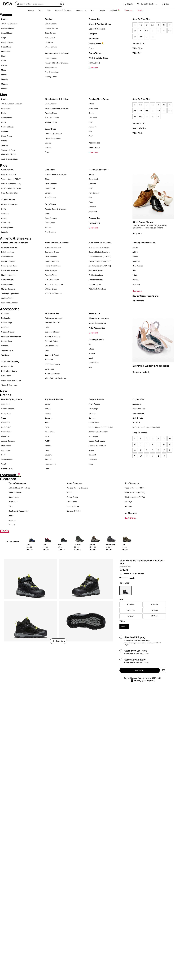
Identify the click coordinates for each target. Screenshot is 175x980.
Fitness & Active (52, 341)
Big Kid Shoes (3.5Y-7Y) (11, 188)
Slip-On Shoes (51, 197)
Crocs (91, 122)
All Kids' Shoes (8, 200)
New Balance (94, 193)
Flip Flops (49, 42)
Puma (91, 202)
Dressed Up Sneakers (53, 134)
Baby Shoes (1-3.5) (9, 174)
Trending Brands (96, 340)
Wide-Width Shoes (9, 154)
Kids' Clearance (132, 483)
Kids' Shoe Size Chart (10, 193)
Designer (93, 34)
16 (158, 116)
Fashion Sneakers (8, 261)
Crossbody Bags (8, 332)
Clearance (93, 68)
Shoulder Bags (7, 350)
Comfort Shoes (7, 42)
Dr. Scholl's (6, 427)
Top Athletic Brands (54, 399)
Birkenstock (94, 108)
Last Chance (131, 518)
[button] (163, 670)
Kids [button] (49, 10)
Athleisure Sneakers (9, 247)
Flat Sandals (50, 38)
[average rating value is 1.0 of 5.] (126, 578)
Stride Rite (93, 211)
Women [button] (31, 10)
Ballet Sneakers (8, 252)
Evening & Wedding (53, 336)
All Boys (129, 502)
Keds (47, 423)
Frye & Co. (5, 436)
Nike (91, 131)
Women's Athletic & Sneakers (14, 243)
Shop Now (137, 233)
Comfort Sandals (52, 28)
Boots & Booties (8, 28)
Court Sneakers (51, 58)
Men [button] (40, 10)
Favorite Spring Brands (12, 399)
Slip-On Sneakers (52, 72)
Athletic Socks (7, 366)
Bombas (92, 353)
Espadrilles (6, 51)
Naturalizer (6, 450)
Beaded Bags (7, 323)
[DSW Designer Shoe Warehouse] (8, 4)
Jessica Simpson (8, 441)
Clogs (3, 38)
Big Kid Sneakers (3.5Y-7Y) (100, 266)
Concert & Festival (97, 29)
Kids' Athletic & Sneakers (100, 243)
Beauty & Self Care (53, 323)
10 (164, 31)
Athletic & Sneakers (9, 24)
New (92, 10)
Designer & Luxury (52, 332)
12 (147, 36)
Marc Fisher (6, 446)
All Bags (5, 313)
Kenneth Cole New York (98, 432)
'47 (90, 344)
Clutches (5, 327)
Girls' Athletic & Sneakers (99, 247)
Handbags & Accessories (18, 511)
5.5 (152, 25)
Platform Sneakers (9, 275)
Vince (91, 464)
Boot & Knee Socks (9, 371)
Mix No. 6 (136, 423)
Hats (47, 350)
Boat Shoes (6, 108)
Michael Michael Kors (97, 446)
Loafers (4, 65)
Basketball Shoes (52, 252)
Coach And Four (139, 409)
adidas (91, 104)
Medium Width (139, 128)
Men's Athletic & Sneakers (57, 243)
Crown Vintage (138, 413)
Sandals (4, 79)
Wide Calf (137, 53)
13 (152, 36)
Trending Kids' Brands (99, 170)
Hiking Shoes (6, 136)
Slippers (4, 84)
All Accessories (52, 313)
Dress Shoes (6, 47)
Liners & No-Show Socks (11, 380)
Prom (91, 48)
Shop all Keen (125, 566)
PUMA (135, 275)
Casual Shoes (7, 33)
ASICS (135, 252)
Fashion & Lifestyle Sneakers (57, 63)
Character (5, 213)
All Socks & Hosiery (10, 362)
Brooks (92, 113)
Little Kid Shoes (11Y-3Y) (11, 184)
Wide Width (138, 48)
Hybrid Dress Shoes (53, 138)
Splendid (92, 455)
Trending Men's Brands (99, 99)
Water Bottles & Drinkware (56, 378)
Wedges (4, 88)
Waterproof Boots (8, 150)
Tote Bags (5, 355)
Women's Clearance (17, 483)
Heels (3, 61)
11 (135, 36)
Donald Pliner (94, 423)
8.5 (147, 31)
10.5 (170, 31)
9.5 (158, 31)
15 (152, 116)
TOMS (4, 464)
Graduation (94, 38)
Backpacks (6, 318)
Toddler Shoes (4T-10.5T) (11, 179)
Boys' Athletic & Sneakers (99, 252)
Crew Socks (6, 376)
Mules (4, 70)
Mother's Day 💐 (96, 43)
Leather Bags (6, 341)
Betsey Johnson (8, 409)
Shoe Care (49, 360)
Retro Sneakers (7, 280)
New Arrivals (94, 63)
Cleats (4, 218)
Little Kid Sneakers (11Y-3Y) (100, 261)
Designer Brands (96, 399)
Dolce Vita (5, 423)
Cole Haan (93, 118)
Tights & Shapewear (9, 385)
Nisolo (91, 450)
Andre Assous (94, 404)
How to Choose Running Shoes (146, 296)
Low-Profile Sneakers (10, 270)
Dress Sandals (51, 33)
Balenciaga (93, 409)
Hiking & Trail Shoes (9, 266)
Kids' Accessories (97, 328)
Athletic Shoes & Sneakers (57, 54)
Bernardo (92, 413)
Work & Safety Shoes (98, 58)
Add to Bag (140, 670)
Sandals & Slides (74, 511)
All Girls (128, 506)
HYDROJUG (94, 363)
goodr (91, 358)
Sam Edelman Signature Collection (146, 427)
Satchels (5, 346)
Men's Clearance (74, 483)
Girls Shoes (50, 170)
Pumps (4, 74)
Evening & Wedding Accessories (151, 366)
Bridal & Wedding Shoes (100, 24)
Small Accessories (52, 364)
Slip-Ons (5, 145)
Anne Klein (6, 404)
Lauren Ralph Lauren (97, 441)
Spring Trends (95, 53)
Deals (140, 10)
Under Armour (50, 464)
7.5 (135, 31)
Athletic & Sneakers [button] (63, 10)
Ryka (47, 450)
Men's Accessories (97, 323)
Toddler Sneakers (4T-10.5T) (100, 257)
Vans (47, 469)
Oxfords (48, 147)
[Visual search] (60, 4)
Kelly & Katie (138, 418)
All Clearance (131, 513)
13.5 (141, 116)
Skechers (92, 207)
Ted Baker (93, 459)
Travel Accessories (52, 373)
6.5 (164, 25)
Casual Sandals (51, 24)
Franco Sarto (6, 432)
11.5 (141, 36)
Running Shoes (51, 67)
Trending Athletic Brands (144, 243)
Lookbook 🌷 (115, 10)
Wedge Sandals (51, 47)
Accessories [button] (81, 10)
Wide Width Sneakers (10, 303)
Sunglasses (49, 369)
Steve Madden (7, 459)
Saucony (48, 455)
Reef (91, 136)
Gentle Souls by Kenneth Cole (101, 427)
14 (147, 116)
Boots (4, 113)
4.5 (141, 25)
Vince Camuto (7, 469)
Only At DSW (138, 399)
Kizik (47, 427)
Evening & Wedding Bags (11, 336)
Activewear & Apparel (54, 318)
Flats (3, 56)
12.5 (170, 111)
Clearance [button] (129, 10)
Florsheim (93, 127)
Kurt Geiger (93, 436)
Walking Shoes (51, 77)
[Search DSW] (39, 4)
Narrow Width (139, 43)
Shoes (4, 19)
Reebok (136, 280)
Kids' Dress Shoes (143, 222)
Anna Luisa (137, 404)
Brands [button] (102, 10)
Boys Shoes (50, 204)
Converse (92, 184)
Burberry (92, 418)
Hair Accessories (52, 346)
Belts (47, 327)
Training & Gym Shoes (10, 293)
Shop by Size (7, 170)
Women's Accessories (99, 318)
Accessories (94, 19)
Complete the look (141, 372)
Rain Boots (6, 223)
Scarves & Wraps (52, 355)
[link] (32, 544)
